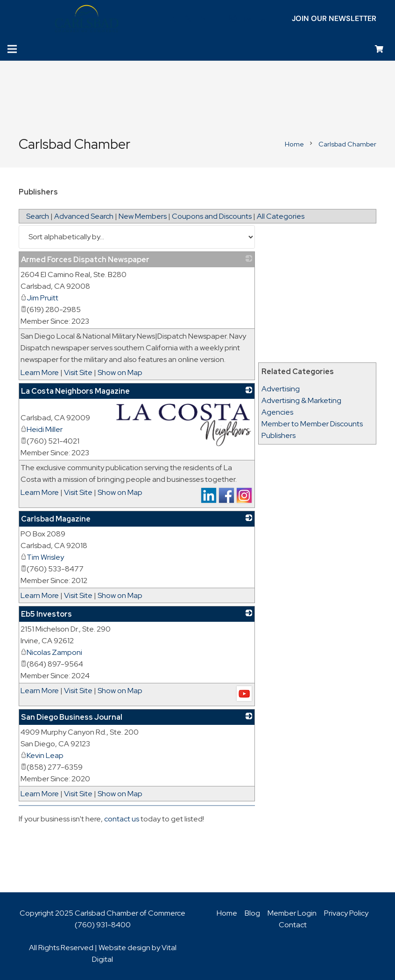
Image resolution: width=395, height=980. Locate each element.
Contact (293, 925)
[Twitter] (188, 19)
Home (227, 913)
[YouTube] (218, 19)
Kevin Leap (42, 755)
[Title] (248, 19)
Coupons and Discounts (212, 216)
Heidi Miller (42, 429)
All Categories (281, 216)
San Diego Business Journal (72, 717)
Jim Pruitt (39, 298)
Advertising (281, 389)
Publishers (279, 435)
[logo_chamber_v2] (87, 19)
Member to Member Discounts (312, 424)
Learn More (40, 372)
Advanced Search (84, 216)
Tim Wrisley (42, 557)
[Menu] (12, 49)
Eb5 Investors (46, 614)
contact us (122, 819)
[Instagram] (233, 19)
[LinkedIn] (203, 19)
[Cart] (379, 49)
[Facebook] (173, 19)
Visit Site (78, 372)
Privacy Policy (346, 913)
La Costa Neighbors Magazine (75, 391)
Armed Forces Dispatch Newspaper (85, 260)
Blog (252, 913)
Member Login (292, 913)
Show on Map (120, 372)
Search (38, 216)
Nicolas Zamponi (51, 652)
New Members (143, 216)
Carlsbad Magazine (56, 519)
